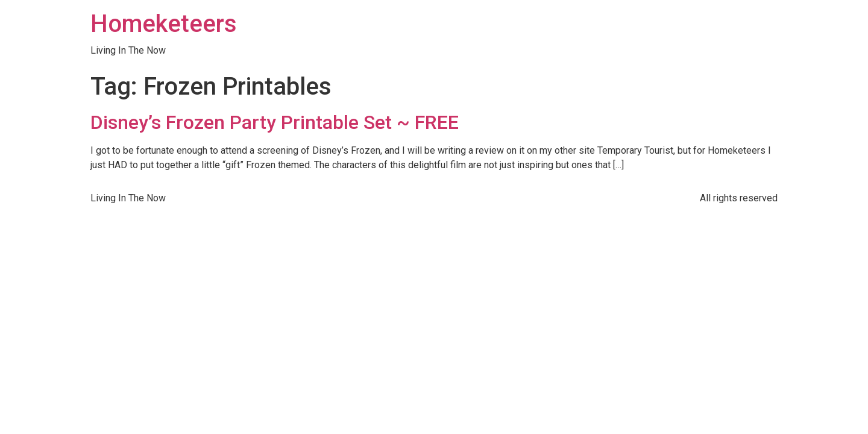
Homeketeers (164, 24)
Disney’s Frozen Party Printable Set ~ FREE (275, 122)
